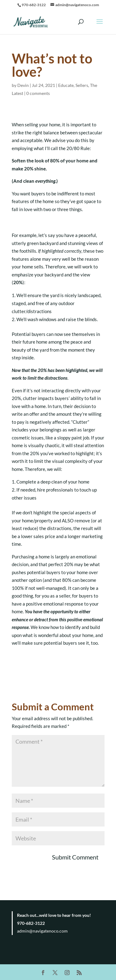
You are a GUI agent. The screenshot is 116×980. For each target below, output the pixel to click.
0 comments (38, 93)
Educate (66, 85)
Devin (23, 85)
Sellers (82, 85)
